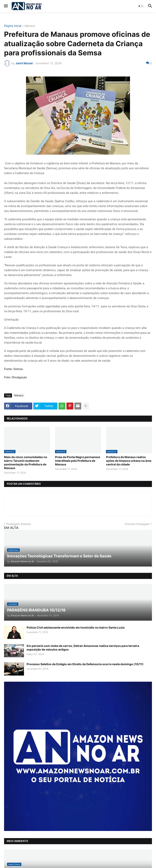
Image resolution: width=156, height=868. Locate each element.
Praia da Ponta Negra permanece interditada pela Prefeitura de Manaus (78, 461)
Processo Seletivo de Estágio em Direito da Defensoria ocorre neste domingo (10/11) (85, 664)
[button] (6, 6)
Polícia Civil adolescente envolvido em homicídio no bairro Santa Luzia (76, 627)
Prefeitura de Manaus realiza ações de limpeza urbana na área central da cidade (129, 461)
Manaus (30, 26)
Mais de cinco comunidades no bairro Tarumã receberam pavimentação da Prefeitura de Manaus (26, 463)
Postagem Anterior (19, 524)
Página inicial (13, 26)
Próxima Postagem (137, 524)
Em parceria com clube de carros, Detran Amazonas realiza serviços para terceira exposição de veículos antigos (83, 648)
